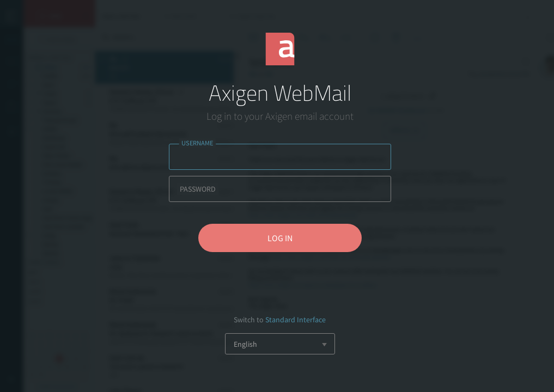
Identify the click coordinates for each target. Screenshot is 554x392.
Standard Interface (296, 320)
